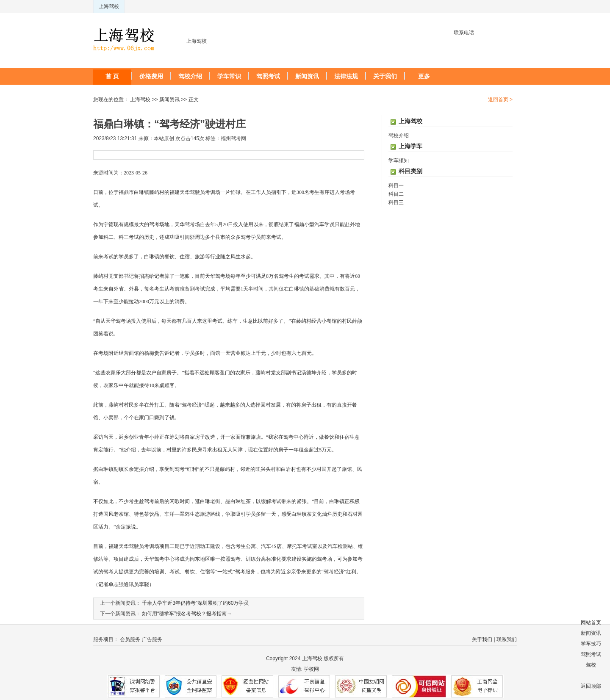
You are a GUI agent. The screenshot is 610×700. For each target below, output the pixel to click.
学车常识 (229, 76)
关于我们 (385, 76)
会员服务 (130, 639)
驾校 (591, 665)
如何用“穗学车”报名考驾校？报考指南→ (187, 614)
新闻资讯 (307, 76)
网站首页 (591, 623)
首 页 (112, 76)
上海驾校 (109, 6)
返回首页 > (500, 100)
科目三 (396, 202)
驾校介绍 (190, 76)
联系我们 (507, 639)
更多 (424, 76)
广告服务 (152, 639)
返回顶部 (591, 686)
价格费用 (151, 76)
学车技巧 (591, 644)
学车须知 (399, 160)
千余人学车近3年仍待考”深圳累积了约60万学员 (195, 603)
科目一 (396, 185)
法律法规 (346, 76)
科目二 (396, 194)
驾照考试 (268, 76)
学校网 (311, 669)
